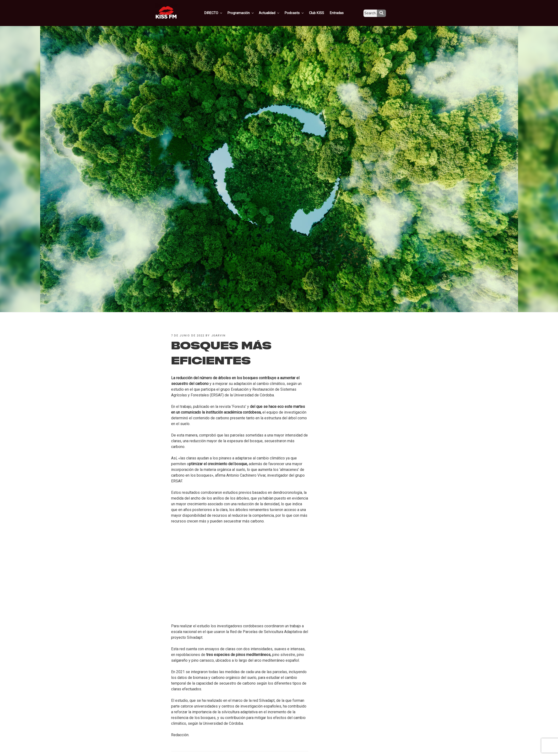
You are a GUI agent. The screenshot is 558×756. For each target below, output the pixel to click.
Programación (248, 13)
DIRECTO (222, 13)
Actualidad (276, 13)
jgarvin (219, 336)
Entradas (340, 13)
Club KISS (320, 13)
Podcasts (300, 13)
